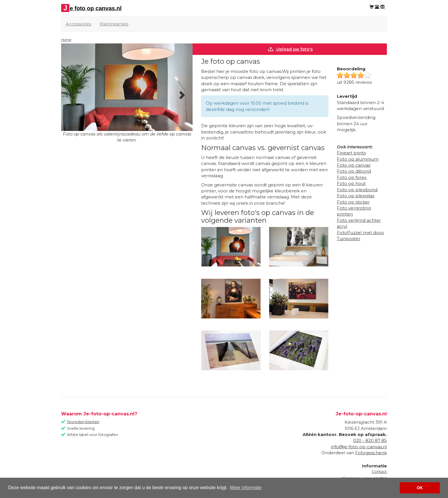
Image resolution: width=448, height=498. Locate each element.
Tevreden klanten (83, 422)
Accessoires (78, 24)
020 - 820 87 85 (370, 440)
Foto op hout (351, 183)
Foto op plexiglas (356, 196)
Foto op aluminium (358, 159)
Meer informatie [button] (246, 488)
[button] (71, 93)
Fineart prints (351, 153)
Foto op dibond (354, 171)
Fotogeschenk (371, 453)
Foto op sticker (353, 202)
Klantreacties (114, 24)
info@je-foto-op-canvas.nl (359, 447)
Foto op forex (352, 177)
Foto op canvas (354, 165)
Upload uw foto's (290, 49)
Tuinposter (349, 239)
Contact (379, 471)
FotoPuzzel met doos (360, 233)
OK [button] (420, 488)
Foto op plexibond (357, 190)
